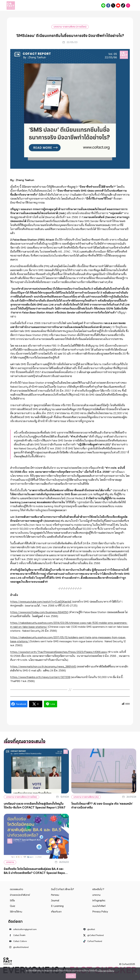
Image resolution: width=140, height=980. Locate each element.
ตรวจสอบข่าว (17, 889)
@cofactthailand (128, 5)
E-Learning (57, 906)
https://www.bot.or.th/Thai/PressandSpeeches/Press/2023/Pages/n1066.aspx (59, 652)
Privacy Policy (100, 912)
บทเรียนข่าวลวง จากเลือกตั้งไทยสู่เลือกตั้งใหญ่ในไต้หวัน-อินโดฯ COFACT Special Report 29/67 (35, 806)
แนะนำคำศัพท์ (99, 906)
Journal (55, 901)
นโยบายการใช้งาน (106, 971)
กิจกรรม (55, 895)
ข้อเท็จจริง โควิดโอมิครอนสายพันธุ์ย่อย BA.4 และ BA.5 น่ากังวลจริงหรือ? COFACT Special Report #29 (36, 873)
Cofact (8, 961)
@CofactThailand (113, 5)
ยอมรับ (71, 976)
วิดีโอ (12, 901)
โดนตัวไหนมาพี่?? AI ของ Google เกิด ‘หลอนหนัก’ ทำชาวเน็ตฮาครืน (102, 806)
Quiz (13, 906)
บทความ (10, 862)
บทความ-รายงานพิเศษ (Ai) (87, 797)
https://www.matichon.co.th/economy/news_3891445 (43, 666)
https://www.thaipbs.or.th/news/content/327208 (40, 677)
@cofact (103, 5)
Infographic (99, 901)
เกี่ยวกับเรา (56, 912)
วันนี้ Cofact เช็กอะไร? (62, 889)
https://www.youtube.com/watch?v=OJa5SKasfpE (41, 602)
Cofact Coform (118, 5)
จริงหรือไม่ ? (98, 889)
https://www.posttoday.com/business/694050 (39, 612)
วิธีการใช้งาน (16, 912)
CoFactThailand (123, 5)
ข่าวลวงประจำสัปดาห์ (20, 895)
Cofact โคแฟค (108, 5)
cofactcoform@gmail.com (25, 929)
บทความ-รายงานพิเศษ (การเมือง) (70, 27)
